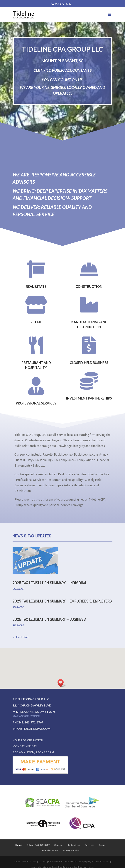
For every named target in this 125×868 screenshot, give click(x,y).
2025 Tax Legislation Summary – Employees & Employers (62, 601)
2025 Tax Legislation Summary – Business (49, 619)
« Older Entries (21, 637)
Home (19, 845)
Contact (59, 845)
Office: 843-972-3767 (38, 845)
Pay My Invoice (71, 850)
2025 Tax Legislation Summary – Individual (50, 583)
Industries (74, 845)
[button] (62, 683)
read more (18, 589)
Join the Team (50, 850)
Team (102, 845)
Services (89, 845)
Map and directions (26, 716)
